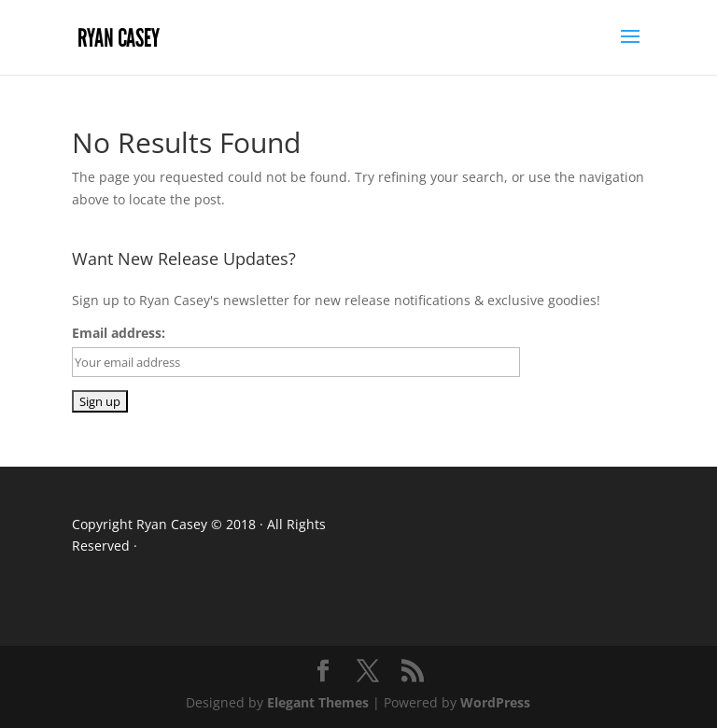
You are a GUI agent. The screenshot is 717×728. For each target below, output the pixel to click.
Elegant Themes (318, 702)
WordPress (495, 702)
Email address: (119, 333)
